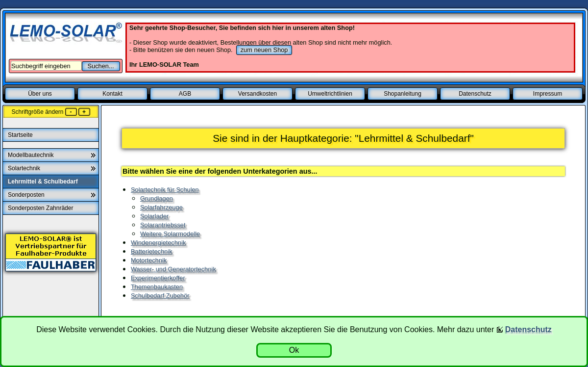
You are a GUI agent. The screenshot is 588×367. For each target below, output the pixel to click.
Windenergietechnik (158, 243)
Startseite (21, 135)
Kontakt (112, 94)
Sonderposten (26, 195)
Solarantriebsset (163, 225)
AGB (185, 94)
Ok (294, 350)
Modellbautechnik (31, 155)
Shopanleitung (403, 94)
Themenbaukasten (157, 287)
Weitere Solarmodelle (170, 234)
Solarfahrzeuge (161, 207)
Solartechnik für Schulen (165, 190)
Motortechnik (149, 260)
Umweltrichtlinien (330, 94)
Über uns (40, 94)
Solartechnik (24, 168)
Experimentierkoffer (158, 278)
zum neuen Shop (264, 50)
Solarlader (154, 216)
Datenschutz (475, 94)
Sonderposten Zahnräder (41, 208)
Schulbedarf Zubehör (160, 296)
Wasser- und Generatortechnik (173, 269)
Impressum (548, 94)
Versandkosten (257, 94)
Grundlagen (157, 198)
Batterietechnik (152, 251)
